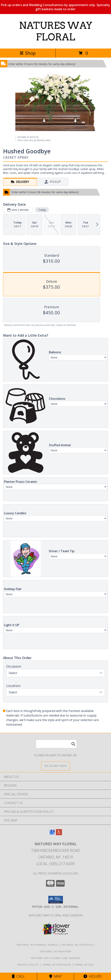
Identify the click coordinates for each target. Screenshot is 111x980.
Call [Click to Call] (18, 976)
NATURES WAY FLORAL (56, 31)
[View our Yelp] (59, 834)
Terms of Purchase (57, 965)
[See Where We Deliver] (55, 766)
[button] (56, 900)
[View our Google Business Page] (52, 834)
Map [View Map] (55, 976)
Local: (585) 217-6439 (55, 864)
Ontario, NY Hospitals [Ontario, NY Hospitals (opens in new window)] (78, 945)
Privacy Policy (28, 965)
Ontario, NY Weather (56, 951)
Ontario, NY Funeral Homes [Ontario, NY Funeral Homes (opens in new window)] (37, 945)
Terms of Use (84, 965)
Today (42, 210)
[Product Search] (56, 744)
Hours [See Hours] (93, 976)
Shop (28, 53)
